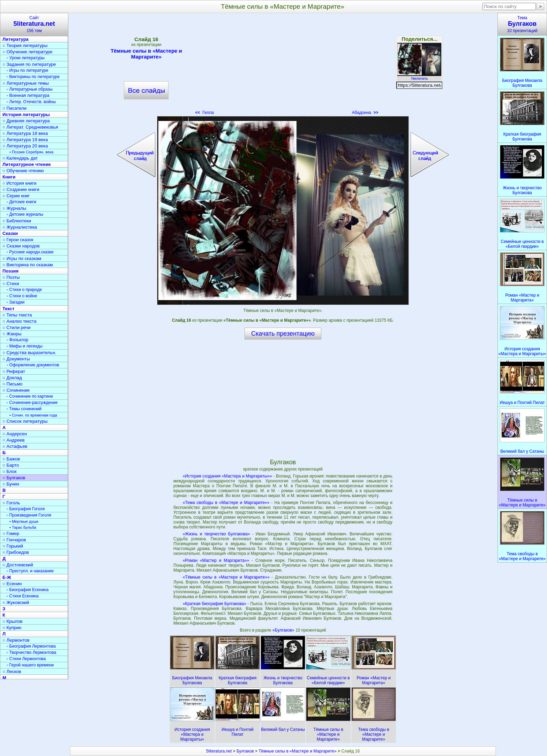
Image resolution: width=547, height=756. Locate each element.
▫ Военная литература (28, 96)
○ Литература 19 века (25, 140)
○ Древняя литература (26, 121)
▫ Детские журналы (25, 214)
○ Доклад (12, 378)
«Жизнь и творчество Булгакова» (216, 534)
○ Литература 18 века (25, 133)
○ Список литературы (25, 421)
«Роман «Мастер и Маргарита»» (216, 560)
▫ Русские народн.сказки (30, 252)
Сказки (10, 233)
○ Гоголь (11, 503)
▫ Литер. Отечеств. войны (31, 102)
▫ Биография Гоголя (26, 509)
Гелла (205, 113)
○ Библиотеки (17, 221)
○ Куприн (12, 628)
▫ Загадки (16, 302)
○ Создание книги (21, 189)
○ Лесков (12, 671)
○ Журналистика (20, 227)
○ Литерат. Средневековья (30, 127)
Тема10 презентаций (522, 24)
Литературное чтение (27, 164)
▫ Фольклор (17, 340)
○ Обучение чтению (23, 171)
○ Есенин (12, 584)
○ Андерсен (15, 434)
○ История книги (20, 183)
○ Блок (10, 471)
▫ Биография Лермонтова (31, 646)
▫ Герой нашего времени (30, 665)
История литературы (26, 114)
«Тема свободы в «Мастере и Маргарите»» (226, 503)
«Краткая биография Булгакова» (215, 604)
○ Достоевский (18, 565)
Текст (8, 309)
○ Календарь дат (20, 158)
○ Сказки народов (21, 246)
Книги (9, 177)
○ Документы (16, 359)
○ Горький (13, 546)
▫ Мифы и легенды (25, 346)
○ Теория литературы (25, 45)
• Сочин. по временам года (33, 415)
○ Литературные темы (26, 83)
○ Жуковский (16, 602)
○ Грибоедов (16, 552)
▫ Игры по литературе (27, 70)
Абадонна (365, 113)
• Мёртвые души (24, 521)
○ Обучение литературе (28, 52)
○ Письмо (13, 384)
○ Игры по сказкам (22, 258)
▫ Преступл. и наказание (30, 571)
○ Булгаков (14, 478)
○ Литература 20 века (25, 146)
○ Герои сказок (18, 240)
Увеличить (419, 77)
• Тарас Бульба (23, 527)
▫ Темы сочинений (24, 409)
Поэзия (10, 271)
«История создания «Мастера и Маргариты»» (227, 476)
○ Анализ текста (19, 321)
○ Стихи (11, 284)
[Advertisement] (283, 66)
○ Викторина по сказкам (28, 265)
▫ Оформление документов (33, 365)
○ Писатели (14, 108)
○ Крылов (12, 621)
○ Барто (11, 465)
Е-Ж (7, 577)
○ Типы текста (17, 315)
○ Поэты (11, 277)
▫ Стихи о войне (22, 296)
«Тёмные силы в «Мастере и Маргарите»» (226, 577)
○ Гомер (11, 533)
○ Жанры (12, 334)
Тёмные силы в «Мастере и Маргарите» (146, 54)
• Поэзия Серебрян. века (31, 152)
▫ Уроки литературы (26, 58)
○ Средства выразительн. (29, 353)
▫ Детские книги (21, 202)
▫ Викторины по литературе (33, 77)
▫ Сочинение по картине (30, 396)
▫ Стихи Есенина (23, 596)
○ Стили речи (17, 327)
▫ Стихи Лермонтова (26, 659)
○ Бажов (11, 459)
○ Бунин (11, 484)
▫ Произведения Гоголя (29, 515)
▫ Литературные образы (30, 89)
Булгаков (245, 751)
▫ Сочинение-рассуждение (32, 403)
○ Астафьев (15, 446)
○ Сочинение (16, 390)
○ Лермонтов (16, 640)
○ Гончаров (14, 540)
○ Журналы (14, 208)
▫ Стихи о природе (24, 290)
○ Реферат (14, 371)
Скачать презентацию (283, 334)
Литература (16, 39)
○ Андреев (14, 440)
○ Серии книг (16, 196)
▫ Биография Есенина (28, 590)
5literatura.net (219, 751)
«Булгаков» (284, 630)
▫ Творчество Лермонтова (31, 652)
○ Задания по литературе (29, 64)
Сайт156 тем (34, 24)
